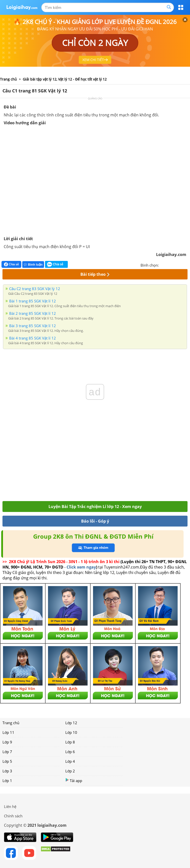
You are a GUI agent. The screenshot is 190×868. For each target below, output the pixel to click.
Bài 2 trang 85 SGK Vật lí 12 (33, 313)
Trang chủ (11, 723)
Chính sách (13, 816)
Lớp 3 (7, 771)
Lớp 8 (70, 742)
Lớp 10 (71, 732)
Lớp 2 (70, 771)
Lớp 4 (70, 761)
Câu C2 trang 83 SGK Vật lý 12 (35, 289)
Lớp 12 (71, 723)
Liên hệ (10, 806)
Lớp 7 (7, 752)
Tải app (74, 780)
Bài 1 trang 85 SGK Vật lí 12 (33, 301)
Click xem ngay (81, 567)
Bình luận (33, 265)
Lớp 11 (8, 732)
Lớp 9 (7, 742)
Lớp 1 (7, 781)
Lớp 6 (70, 752)
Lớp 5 (7, 761)
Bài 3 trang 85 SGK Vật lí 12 (33, 326)
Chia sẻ (11, 264)
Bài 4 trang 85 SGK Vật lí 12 (33, 338)
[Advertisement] (95, 466)
